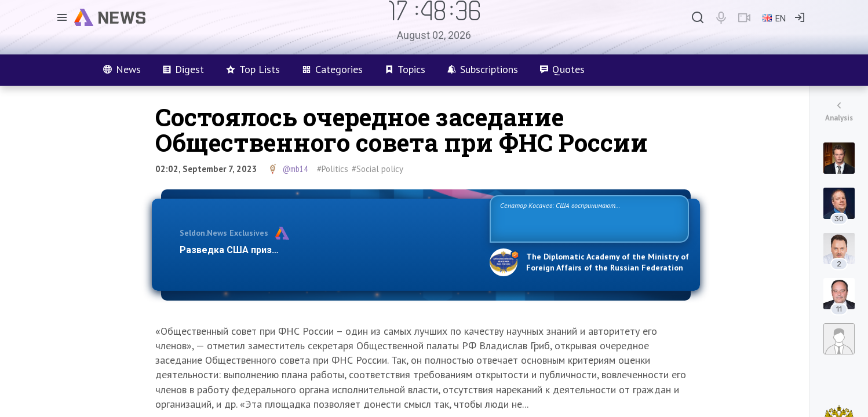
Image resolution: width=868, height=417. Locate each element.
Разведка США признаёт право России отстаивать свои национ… (329, 250)
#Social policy (378, 169)
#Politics (333, 169)
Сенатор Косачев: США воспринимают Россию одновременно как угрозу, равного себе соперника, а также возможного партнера (588, 218)
